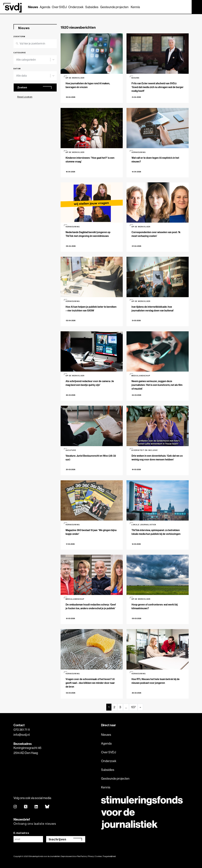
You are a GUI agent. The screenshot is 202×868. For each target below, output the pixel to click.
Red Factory (82, 856)
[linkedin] (36, 807)
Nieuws (33, 7)
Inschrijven (58, 839)
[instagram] (15, 807)
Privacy (91, 856)
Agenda (45, 7)
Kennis (135, 7)
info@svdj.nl (22, 735)
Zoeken (22, 87)
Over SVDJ (59, 7)
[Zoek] (186, 7)
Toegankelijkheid (109, 856)
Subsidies (92, 7)
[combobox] (33, 60)
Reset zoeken (25, 97)
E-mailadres (21, 833)
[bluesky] (47, 807)
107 (133, 707)
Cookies (98, 856)
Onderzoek (76, 7)
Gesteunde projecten (114, 7)
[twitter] (26, 807)
